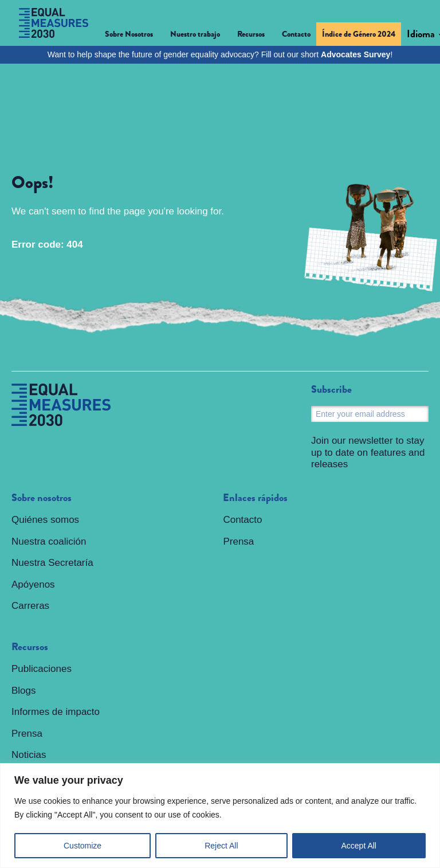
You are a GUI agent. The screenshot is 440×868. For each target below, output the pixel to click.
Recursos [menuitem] (30, 647)
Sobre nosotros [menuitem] (42, 498)
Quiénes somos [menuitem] (45, 520)
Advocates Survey (355, 54)
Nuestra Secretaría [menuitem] (52, 563)
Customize (82, 846)
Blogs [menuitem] (24, 691)
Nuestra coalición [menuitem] (49, 541)
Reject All (221, 846)
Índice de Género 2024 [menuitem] (359, 34)
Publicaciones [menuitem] (42, 669)
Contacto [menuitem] (296, 34)
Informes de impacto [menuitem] (56, 712)
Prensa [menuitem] (27, 734)
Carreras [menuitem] (30, 606)
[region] (220, 816)
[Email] (370, 414)
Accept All (359, 846)
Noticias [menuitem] (29, 755)
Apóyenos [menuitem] (33, 584)
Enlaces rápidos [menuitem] (255, 498)
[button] (135, 36)
